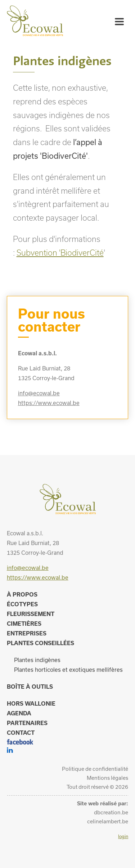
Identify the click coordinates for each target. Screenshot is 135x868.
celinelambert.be (108, 821)
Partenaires (27, 723)
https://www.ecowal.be (49, 403)
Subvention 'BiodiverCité (60, 253)
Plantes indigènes (37, 660)
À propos (22, 594)
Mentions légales (107, 778)
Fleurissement (31, 614)
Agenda (19, 713)
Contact (21, 733)
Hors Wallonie (31, 703)
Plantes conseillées (40, 643)
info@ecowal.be (39, 393)
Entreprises (27, 633)
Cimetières (24, 624)
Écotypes (22, 604)
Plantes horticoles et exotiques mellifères (68, 670)
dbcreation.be (111, 812)
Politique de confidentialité (95, 769)
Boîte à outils (30, 687)
